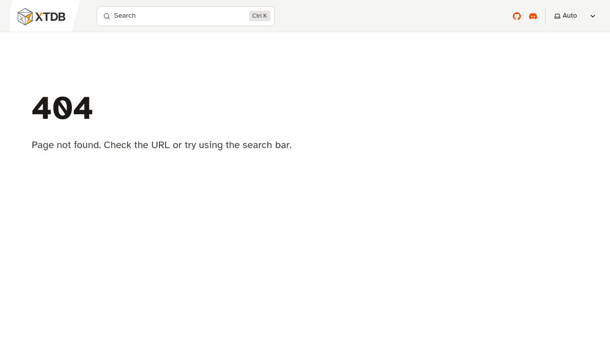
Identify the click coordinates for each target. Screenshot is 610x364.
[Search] (186, 16)
